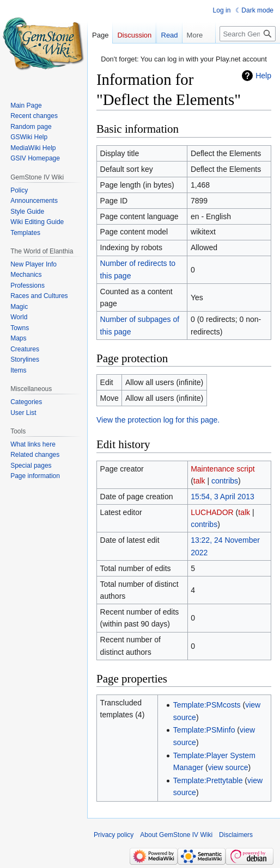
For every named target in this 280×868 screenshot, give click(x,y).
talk (199, 481)
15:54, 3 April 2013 (223, 497)
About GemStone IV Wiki (176, 835)
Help (263, 76)
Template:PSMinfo (204, 730)
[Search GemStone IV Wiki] (248, 55)
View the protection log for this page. (158, 420)
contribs (225, 481)
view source (228, 767)
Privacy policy (114, 835)
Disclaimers (236, 835)
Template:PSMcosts (207, 705)
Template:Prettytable (208, 780)
